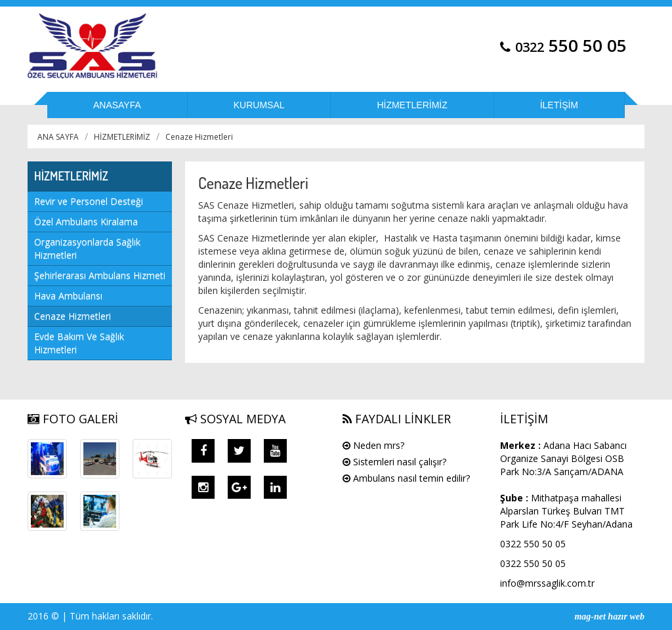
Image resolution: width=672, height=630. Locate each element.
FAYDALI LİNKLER (397, 419)
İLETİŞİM (559, 105)
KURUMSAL (259, 105)
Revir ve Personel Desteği (89, 201)
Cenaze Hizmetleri (199, 137)
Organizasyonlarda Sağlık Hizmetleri (87, 248)
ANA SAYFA (58, 137)
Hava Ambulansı (68, 296)
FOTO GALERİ (73, 419)
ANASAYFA (117, 105)
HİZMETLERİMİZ (412, 105)
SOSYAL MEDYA (235, 419)
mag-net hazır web (609, 617)
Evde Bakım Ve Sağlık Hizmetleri (79, 343)
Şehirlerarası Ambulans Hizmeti (100, 275)
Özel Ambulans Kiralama (86, 221)
